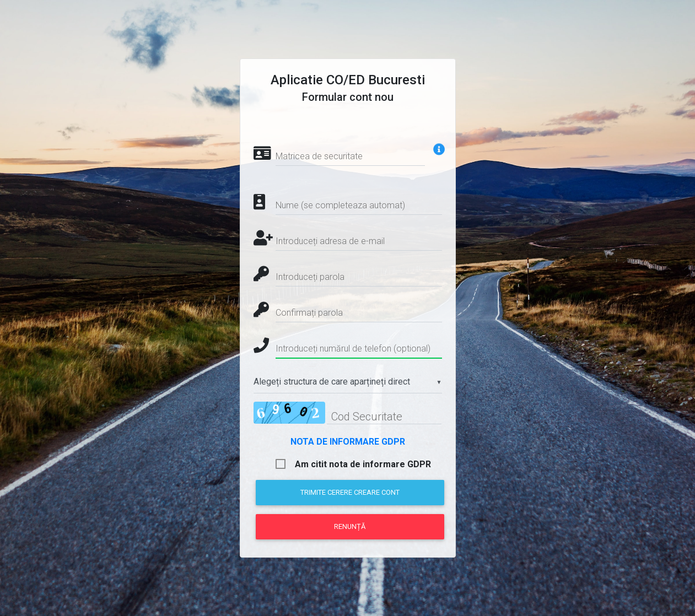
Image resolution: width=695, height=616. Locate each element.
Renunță (350, 526)
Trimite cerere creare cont (350, 492)
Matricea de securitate (319, 156)
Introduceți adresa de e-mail (330, 241)
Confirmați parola (309, 313)
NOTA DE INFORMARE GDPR (348, 442)
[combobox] (348, 382)
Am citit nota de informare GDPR (363, 464)
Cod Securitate (367, 417)
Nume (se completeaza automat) (340, 205)
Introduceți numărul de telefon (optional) (353, 348)
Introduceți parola (310, 277)
